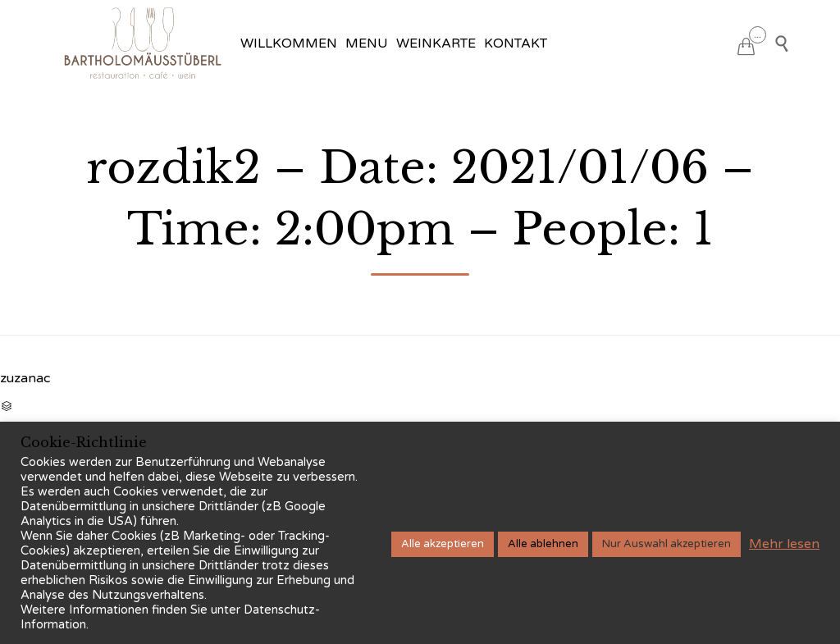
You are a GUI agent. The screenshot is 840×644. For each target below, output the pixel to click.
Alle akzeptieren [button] (443, 544)
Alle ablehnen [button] (543, 544)
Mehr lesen (784, 544)
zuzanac (25, 378)
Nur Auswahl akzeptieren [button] (667, 544)
